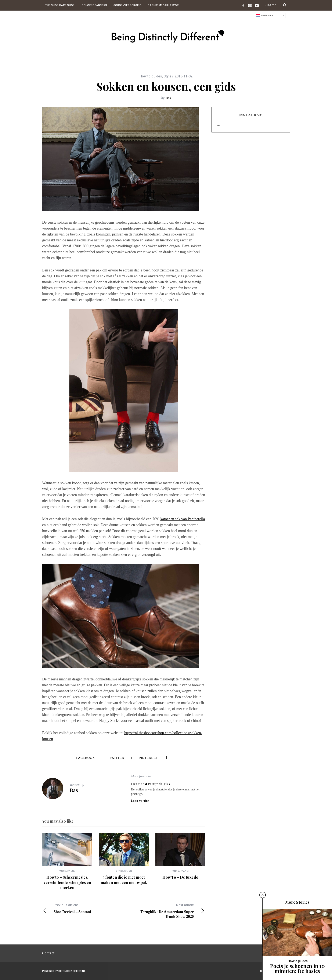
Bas (168, 98)
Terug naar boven (274, 971)
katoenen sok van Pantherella (183, 519)
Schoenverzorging (128, 5)
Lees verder (140, 801)
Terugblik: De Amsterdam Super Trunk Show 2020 (164, 911)
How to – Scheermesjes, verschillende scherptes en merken (67, 882)
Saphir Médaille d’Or (163, 5)
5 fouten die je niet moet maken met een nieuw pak (124, 880)
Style (167, 76)
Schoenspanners (94, 5)
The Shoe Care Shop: (60, 5)
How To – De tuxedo (180, 877)
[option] (67, 861)
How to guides (151, 76)
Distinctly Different (72, 971)
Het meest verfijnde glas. (151, 784)
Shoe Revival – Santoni (83, 908)
